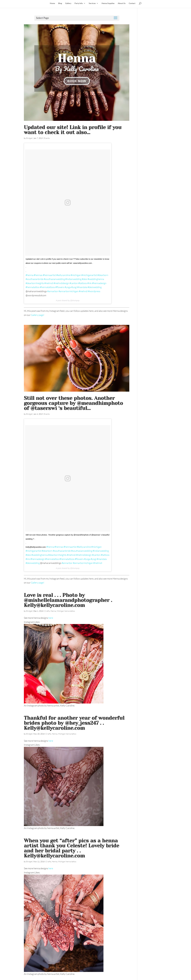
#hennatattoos (47, 287)
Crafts (47, 611)
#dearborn (103, 275)
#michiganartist (89, 275)
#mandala (82, 287)
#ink (89, 283)
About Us (122, 3)
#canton (74, 283)
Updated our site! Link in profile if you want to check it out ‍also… (73, 130)
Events (47, 138)
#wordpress (94, 291)
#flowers (60, 287)
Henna (53, 611)
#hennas (38, 275)
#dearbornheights (35, 283)
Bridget (29, 138)
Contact (132, 3)
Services (92, 3)
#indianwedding (73, 279)
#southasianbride (34, 279)
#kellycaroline (63, 275)
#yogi (74, 287)
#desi (85, 279)
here (51, 618)
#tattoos (83, 283)
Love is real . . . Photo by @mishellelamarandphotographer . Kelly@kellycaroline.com (68, 600)
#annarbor (53, 291)
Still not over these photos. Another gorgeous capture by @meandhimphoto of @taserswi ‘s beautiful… (73, 403)
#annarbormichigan (68, 291)
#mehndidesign (61, 283)
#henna (29, 275)
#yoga (68, 287)
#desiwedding (95, 287)
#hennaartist (49, 275)
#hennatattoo (33, 287)
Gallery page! (38, 315)
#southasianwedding (54, 279)
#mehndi (49, 283)
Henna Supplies (108, 3)
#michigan (76, 275)
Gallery (68, 3)
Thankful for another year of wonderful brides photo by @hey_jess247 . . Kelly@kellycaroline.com (74, 723)
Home (52, 3)
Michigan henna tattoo (66, 611)
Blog (60, 3)
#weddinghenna (96, 279)
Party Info (79, 3)
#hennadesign (99, 283)
